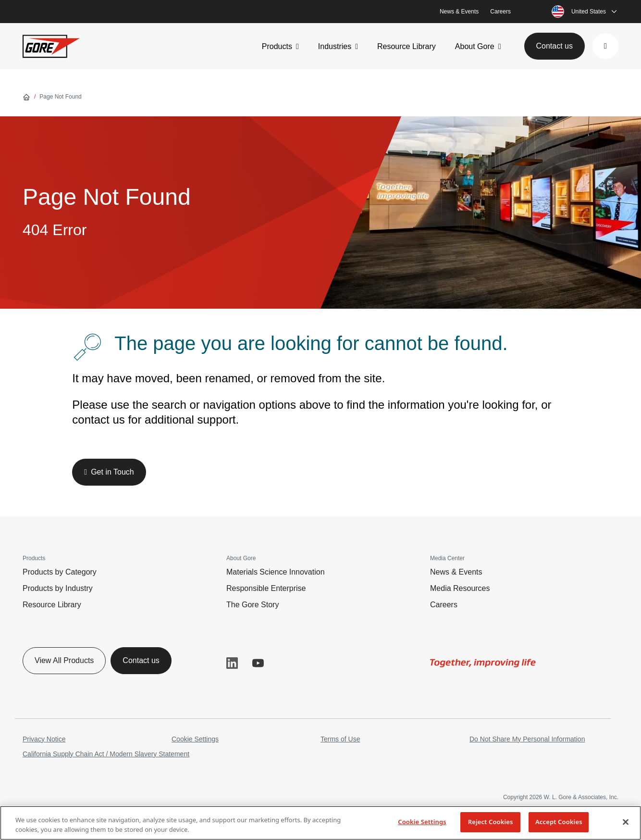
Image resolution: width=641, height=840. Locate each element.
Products (277, 46)
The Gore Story (253, 605)
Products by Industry (58, 588)
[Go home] (26, 97)
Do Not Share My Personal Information (527, 739)
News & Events (459, 12)
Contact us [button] (555, 46)
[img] (483, 663)
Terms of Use (340, 739)
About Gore (475, 46)
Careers (500, 12)
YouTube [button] (258, 663)
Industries (335, 46)
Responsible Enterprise (266, 588)
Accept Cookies (559, 822)
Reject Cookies (491, 822)
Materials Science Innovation (276, 572)
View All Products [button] (64, 660)
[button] (605, 46)
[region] (320, 823)
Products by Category (60, 572)
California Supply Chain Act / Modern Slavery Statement (106, 754)
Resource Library (407, 46)
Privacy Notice (44, 739)
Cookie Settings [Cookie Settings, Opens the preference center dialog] (422, 822)
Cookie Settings (195, 739)
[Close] (626, 822)
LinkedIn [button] (232, 663)
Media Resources (460, 588)
